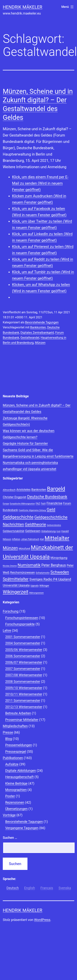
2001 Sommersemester (23, 637)
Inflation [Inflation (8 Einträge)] (16, 539)
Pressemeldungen (19, 745)
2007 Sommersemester (23, 669)
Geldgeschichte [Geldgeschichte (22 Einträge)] (18, 517)
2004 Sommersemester (23, 643)
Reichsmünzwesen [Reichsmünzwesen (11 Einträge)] (23, 573)
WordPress (42, 920)
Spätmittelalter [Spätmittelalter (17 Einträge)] (16, 579)
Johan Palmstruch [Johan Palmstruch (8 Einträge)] (30, 539)
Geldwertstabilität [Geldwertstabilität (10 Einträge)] (14, 531)
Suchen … (10, 838)
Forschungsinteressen (22, 618)
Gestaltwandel (30, 338)
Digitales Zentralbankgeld (37, 333)
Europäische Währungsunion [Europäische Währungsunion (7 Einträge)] (22, 504)
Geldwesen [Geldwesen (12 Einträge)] (33, 531)
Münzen (40, 343)
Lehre (7, 630)
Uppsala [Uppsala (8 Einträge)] (35, 586)
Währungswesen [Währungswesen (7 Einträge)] (36, 593)
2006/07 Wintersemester (24, 662)
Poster (10, 796)
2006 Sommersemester (23, 656)
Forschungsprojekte (20, 624)
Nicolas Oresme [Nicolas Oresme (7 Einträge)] (10, 566)
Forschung (11, 611)
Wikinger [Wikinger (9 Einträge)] (44, 585)
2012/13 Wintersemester (24, 707)
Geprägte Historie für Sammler (25, 443)
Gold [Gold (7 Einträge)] (58, 531)
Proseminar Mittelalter (22, 720)
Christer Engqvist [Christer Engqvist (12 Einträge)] (15, 497)
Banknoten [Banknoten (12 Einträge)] (39, 490)
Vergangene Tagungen (22, 828)
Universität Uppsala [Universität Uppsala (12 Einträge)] (16, 585)
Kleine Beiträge (16, 783)
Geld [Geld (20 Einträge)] (51, 510)
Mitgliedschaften (15, 726)
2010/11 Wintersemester (24, 694)
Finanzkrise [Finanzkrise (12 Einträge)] (54, 503)
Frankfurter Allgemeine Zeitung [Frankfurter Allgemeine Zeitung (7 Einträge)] (32, 510)
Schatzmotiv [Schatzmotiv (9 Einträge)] (43, 573)
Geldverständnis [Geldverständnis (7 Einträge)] (54, 525)
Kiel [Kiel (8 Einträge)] (42, 539)
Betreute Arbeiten (18, 713)
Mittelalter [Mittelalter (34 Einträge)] (57, 538)
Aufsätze (12, 764)
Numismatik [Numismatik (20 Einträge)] (29, 565)
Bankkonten (38, 327)
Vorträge (9, 815)
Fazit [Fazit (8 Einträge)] (43, 504)
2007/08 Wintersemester (24, 675)
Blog (9, 739)
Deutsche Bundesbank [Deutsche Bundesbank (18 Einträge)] (47, 497)
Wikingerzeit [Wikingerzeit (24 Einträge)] (16, 592)
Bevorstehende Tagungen (42, 322)
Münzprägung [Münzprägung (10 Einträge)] (59, 558)
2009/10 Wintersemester (24, 688)
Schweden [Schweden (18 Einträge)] (60, 572)
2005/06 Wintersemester (24, 650)
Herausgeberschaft (19, 777)
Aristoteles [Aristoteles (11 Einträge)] (23, 490)
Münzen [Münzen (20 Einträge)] (10, 548)
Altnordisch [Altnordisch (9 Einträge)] (9, 490)
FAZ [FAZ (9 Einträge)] (38, 503)
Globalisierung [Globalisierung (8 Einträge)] (48, 531)
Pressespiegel (16, 752)
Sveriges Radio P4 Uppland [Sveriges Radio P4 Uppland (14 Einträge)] (50, 579)
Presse (8, 732)
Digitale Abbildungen (21, 771)
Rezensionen (15, 802)
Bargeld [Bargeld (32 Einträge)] (56, 489)
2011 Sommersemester (23, 700)
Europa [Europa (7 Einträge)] (6, 504)
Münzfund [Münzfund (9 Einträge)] (24, 548)
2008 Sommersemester (23, 681)
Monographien (16, 790)
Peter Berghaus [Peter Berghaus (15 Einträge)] (54, 565)
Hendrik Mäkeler (23, 7)
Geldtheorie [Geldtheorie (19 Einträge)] (35, 524)
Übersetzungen (16, 809)
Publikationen (13, 758)
